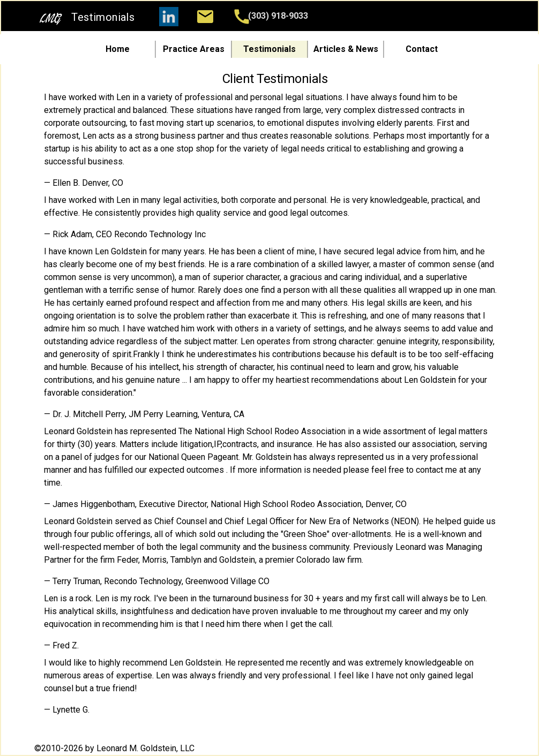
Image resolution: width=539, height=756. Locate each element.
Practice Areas (194, 49)
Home (118, 49)
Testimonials (269, 49)
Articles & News (346, 49)
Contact (422, 49)
